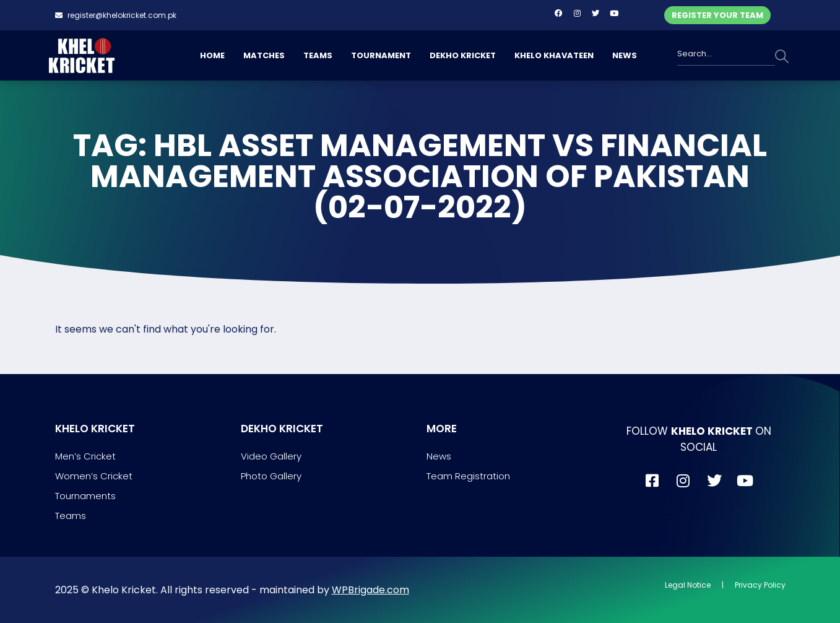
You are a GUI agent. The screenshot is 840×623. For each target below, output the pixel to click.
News (439, 456)
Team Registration (468, 476)
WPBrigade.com (370, 590)
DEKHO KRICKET (463, 55)
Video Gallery (271, 456)
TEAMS (318, 55)
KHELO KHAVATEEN (554, 55)
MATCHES (264, 55)
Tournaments (85, 496)
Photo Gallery (271, 476)
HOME (212, 55)
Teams (71, 516)
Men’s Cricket (85, 456)
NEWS (625, 55)
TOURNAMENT (381, 55)
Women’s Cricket (94, 476)
